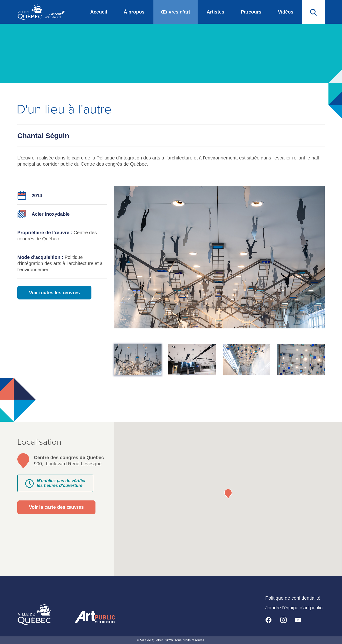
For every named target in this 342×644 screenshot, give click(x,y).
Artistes (215, 12)
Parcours (251, 12)
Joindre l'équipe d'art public (294, 608)
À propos (134, 12)
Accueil (99, 12)
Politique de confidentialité (293, 598)
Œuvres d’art (176, 12)
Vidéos (286, 12)
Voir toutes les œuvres (54, 293)
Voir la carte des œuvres (56, 507)
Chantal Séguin (43, 136)
